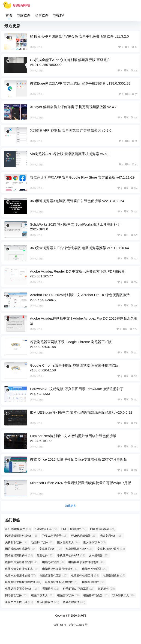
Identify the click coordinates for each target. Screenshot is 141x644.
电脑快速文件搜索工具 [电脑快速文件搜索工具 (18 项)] (22, 569)
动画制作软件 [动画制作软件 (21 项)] (42, 542)
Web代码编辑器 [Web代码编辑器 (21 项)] (84, 536)
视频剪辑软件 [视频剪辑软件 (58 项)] (68, 595)
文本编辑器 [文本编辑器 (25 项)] (99, 556)
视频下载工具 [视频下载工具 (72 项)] (42, 595)
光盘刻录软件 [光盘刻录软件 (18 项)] (111, 536)
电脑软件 (24, 15)
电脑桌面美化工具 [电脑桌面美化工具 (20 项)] (53, 576)
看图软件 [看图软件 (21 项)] (51, 589)
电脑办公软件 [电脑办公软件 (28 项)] (53, 562)
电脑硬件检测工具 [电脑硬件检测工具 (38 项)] (85, 576)
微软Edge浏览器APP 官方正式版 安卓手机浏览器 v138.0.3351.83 (80, 83)
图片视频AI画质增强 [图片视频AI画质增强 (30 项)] (20, 549)
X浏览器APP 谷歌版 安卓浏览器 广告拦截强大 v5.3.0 (71, 130)
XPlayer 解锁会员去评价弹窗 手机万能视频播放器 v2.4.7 (73, 107)
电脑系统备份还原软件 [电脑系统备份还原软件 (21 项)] (62, 582)
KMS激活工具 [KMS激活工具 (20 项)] (46, 529)
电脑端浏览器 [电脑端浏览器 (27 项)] (114, 576)
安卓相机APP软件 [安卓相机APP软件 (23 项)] (111, 549)
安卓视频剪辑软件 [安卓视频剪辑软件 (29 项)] (19, 556)
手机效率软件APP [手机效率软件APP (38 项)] (71, 556)
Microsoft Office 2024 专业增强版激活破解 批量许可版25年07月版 (81, 483)
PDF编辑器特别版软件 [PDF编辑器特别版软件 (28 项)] (22, 536)
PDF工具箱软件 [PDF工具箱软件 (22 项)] (74, 529)
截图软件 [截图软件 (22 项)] (45, 556)
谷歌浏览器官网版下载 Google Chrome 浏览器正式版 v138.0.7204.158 (71, 344)
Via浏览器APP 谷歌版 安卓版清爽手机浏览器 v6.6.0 (70, 154)
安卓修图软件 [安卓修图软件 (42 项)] (50, 549)
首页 (9, 15)
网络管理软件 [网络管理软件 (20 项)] (16, 595)
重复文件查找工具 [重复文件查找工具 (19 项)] (19, 602)
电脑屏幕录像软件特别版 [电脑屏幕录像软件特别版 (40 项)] (86, 562)
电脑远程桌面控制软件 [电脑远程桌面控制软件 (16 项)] (22, 589)
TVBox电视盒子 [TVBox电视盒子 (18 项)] (55, 536)
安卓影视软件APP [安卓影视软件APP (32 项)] (79, 549)
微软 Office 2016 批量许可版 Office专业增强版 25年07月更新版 (78, 459)
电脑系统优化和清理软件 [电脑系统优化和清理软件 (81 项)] (23, 582)
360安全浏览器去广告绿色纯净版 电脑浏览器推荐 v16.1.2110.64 (79, 248)
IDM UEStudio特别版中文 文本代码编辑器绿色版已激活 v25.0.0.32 (81, 412)
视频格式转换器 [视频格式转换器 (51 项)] (96, 595)
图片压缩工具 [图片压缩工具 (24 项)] (68, 542)
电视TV (58, 15)
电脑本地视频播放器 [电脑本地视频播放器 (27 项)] (20, 576)
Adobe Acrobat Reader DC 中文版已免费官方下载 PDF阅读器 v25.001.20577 (77, 274)
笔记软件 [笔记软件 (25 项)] (106, 589)
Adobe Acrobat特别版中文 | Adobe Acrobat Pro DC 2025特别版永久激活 (84, 321)
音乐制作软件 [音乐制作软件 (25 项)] (48, 602)
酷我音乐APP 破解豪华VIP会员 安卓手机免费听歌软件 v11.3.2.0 (79, 36)
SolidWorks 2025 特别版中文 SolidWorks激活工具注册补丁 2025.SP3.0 (75, 227)
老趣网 (81, 616)
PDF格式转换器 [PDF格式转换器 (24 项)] (103, 529)
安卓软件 (42, 15)
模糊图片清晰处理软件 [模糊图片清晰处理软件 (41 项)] (22, 562)
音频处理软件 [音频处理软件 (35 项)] (74, 602)
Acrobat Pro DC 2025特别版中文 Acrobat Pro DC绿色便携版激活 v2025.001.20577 (80, 297)
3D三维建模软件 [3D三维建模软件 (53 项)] (18, 529)
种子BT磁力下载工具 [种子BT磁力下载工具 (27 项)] (78, 589)
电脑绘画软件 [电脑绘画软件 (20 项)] (93, 582)
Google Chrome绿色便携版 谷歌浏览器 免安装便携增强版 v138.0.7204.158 (74, 368)
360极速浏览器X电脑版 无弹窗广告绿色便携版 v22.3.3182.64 (77, 201)
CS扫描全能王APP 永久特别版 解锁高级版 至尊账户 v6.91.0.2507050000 (70, 62)
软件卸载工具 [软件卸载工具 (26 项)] (124, 595)
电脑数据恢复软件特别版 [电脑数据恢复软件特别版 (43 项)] (60, 569)
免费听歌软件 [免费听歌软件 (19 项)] (16, 542)
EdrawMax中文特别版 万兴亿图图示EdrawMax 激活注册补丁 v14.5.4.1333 (77, 391)
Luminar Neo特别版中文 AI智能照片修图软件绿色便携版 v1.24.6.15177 (73, 438)
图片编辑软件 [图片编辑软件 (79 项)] (94, 542)
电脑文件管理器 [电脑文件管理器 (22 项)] (95, 569)
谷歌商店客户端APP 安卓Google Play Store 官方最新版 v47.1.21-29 (82, 177)
